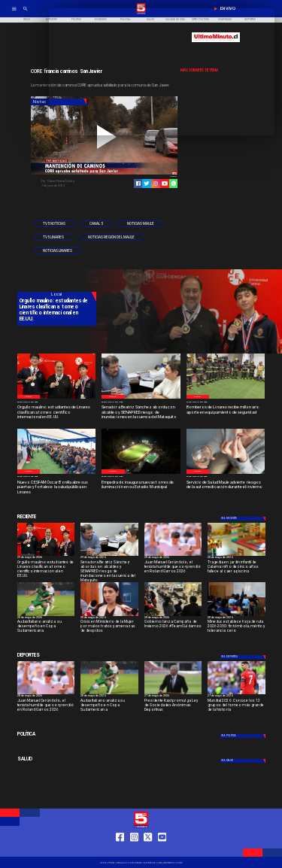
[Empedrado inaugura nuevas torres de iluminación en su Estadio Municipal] (141, 488)
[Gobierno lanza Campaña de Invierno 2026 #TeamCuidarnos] (173, 628)
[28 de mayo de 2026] (173, 558)
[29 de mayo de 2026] (57, 402)
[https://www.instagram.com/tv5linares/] (156, 184)
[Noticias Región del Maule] (111, 237)
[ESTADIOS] (173, 694)
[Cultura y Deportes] (57, 517)
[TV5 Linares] (53, 237)
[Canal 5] (96, 224)
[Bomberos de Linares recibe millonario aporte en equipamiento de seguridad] (226, 413)
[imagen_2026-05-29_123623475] (141, 398)
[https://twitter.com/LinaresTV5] (148, 850)
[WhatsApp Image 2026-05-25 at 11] (141, 473)
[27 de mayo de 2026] (226, 402)
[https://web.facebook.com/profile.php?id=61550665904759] (120, 850)
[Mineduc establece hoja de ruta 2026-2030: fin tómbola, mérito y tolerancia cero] (237, 628)
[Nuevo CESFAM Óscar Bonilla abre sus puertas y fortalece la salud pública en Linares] (57, 488)
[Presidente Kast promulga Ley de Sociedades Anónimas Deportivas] (173, 707)
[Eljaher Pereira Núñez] (71, 181)
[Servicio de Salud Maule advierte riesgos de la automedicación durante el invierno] (226, 488)
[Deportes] (243, 519)
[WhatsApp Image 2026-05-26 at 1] (57, 473)
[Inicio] (27, 20)
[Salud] (57, 759)
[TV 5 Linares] (26, 14)
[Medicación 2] (226, 473)
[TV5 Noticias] (54, 224)
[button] (54, 224)
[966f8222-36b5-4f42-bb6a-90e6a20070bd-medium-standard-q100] (237, 616)
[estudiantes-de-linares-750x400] (57, 398)
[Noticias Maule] (141, 224)
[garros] (173, 555)
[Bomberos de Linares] (226, 398)
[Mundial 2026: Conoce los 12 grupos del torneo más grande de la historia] (237, 694)
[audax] (46, 616)
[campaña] (173, 616)
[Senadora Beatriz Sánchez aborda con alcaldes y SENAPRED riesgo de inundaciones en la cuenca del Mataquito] (141, 413)
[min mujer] (109, 616)
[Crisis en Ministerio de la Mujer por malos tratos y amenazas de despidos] (109, 628)
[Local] (29, 397)
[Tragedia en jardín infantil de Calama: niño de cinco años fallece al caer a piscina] (237, 568)
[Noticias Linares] (58, 250)
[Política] (57, 734)
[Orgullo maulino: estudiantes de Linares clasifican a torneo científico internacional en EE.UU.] (57, 413)
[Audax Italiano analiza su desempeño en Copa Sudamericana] (46, 628)
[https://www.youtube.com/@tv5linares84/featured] (165, 184)
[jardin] (237, 555)
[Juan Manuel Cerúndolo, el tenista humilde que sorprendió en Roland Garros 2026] (173, 568)
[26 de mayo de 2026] (141, 477)
